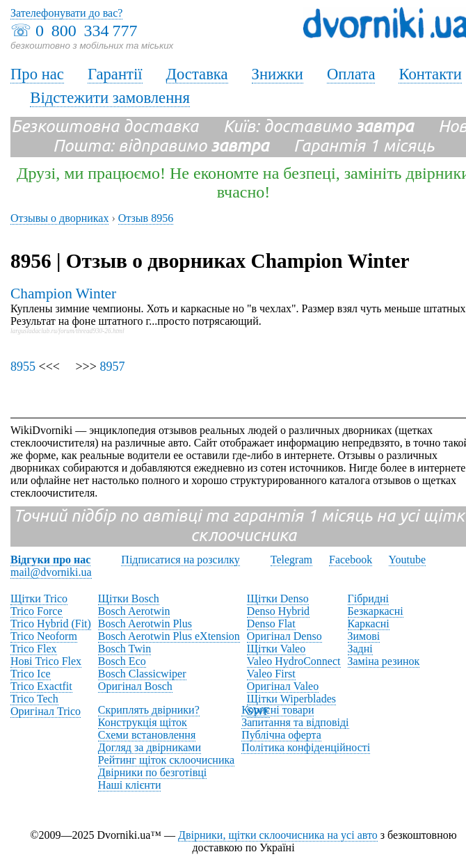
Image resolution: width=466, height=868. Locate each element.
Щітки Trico (39, 598)
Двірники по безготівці (152, 772)
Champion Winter (63, 294)
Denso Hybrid (278, 611)
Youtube (408, 560)
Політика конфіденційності (306, 747)
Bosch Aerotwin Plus (145, 624)
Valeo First (271, 674)
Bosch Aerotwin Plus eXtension (169, 636)
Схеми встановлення (147, 735)
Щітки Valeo (276, 649)
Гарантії (115, 74)
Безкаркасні (376, 611)
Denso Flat (271, 624)
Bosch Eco (122, 661)
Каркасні (369, 624)
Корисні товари (278, 710)
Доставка (197, 74)
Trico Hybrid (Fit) (51, 624)
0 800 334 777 (86, 31)
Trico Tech (34, 699)
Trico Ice (31, 674)
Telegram (291, 560)
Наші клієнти (130, 785)
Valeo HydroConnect (294, 661)
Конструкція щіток (143, 722)
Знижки (278, 74)
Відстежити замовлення (110, 98)
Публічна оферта (281, 735)
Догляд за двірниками (150, 747)
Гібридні (369, 598)
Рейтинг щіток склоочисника (166, 760)
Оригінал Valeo (283, 686)
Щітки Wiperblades (291, 699)
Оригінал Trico (46, 711)
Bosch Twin (124, 649)
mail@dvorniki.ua (51, 572)
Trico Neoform (44, 636)
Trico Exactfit (41, 686)
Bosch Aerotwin (134, 611)
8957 (112, 367)
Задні (360, 649)
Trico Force (37, 611)
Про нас (37, 74)
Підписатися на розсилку (180, 560)
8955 (23, 367)
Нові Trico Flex (46, 661)
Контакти (430, 74)
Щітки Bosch (129, 598)
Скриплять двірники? (149, 710)
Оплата (351, 74)
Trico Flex (34, 649)
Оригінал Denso (284, 636)
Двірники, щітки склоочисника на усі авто (278, 835)
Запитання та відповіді (295, 722)
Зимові (364, 636)
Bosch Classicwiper (142, 674)
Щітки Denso (278, 598)
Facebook (351, 560)
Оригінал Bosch (135, 686)
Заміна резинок (384, 661)
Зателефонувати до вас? (66, 13)
